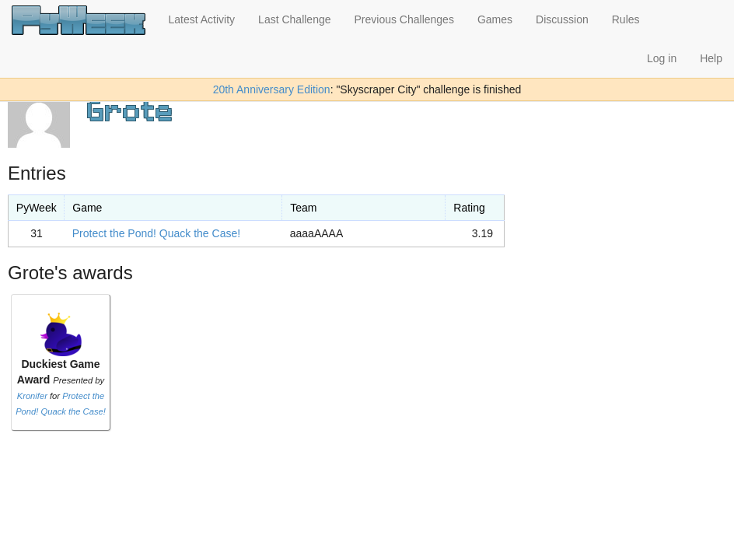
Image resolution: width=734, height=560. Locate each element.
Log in (662, 58)
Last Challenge (294, 19)
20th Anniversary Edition (272, 89)
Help (711, 58)
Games (495, 19)
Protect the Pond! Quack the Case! (156, 233)
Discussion (562, 19)
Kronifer (32, 396)
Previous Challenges (404, 19)
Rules (626, 19)
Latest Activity (202, 19)
